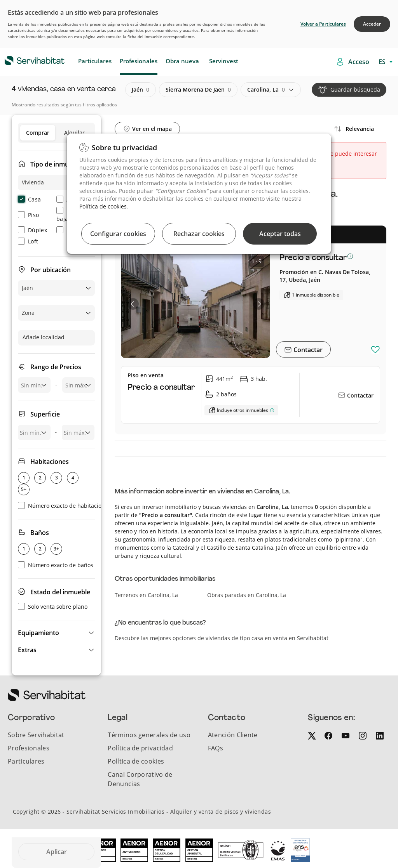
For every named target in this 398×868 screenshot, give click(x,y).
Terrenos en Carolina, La (146, 595)
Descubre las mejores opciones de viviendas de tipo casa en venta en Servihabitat (222, 638)
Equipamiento (38, 633)
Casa (29, 199)
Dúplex (32, 230)
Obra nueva (182, 61)
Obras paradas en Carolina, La (247, 595)
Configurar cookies (118, 234)
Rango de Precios (56, 367)
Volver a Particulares (323, 24)
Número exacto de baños (56, 565)
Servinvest (224, 61)
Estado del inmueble (60, 592)
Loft (28, 241)
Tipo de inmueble (56, 164)
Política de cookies (103, 206)
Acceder (372, 24)
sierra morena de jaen (198, 90)
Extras (27, 650)
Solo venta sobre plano (53, 607)
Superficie (45, 414)
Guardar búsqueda (355, 89)
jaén (141, 90)
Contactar (307, 350)
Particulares (95, 61)
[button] (56, 633)
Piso (28, 215)
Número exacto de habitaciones (64, 506)
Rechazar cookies (199, 234)
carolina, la (266, 90)
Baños (40, 533)
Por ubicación (51, 270)
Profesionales (139, 61)
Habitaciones (50, 462)
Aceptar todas (280, 234)
